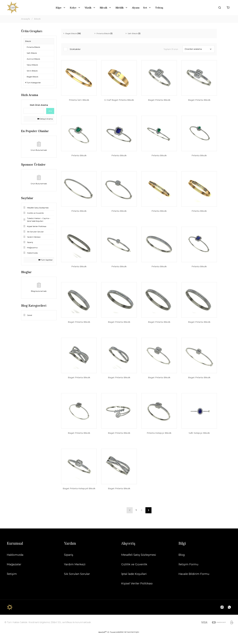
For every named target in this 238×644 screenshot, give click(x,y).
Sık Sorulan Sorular (77, 584)
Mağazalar (14, 574)
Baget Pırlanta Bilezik (159, 101)
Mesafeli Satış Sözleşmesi (139, 565)
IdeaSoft (102, 642)
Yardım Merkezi (75, 574)
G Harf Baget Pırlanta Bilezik (119, 101)
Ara (50, 111)
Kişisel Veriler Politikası (137, 593)
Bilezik (37, 19)
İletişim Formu (188, 574)
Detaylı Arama (45, 119)
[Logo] (13, 8)
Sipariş (69, 565)
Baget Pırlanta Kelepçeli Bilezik (79, 499)
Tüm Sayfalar (46, 260)
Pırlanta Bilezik (79, 158)
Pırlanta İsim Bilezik (79, 101)
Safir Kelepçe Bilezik (199, 441)
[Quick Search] (34, 111)
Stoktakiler (75, 49)
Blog (182, 565)
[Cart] (228, 8)
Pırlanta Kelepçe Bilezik (159, 441)
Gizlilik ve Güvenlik (134, 574)
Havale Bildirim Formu (194, 584)
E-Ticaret (112, 642)
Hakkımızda (15, 565)
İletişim (12, 584)
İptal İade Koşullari (134, 584)
